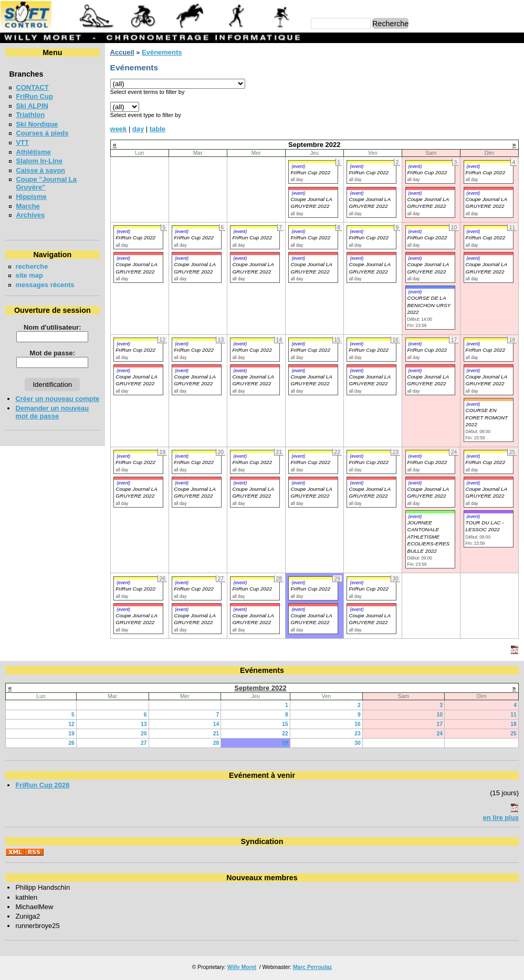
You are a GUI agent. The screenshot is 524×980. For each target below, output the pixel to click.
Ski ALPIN (32, 106)
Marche (28, 206)
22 (285, 734)
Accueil (122, 52)
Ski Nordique (37, 124)
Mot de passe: (53, 353)
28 (216, 743)
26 (71, 743)
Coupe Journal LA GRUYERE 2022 (136, 380)
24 (439, 734)
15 (285, 724)
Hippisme (31, 197)
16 (358, 724)
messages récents (45, 285)
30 (358, 743)
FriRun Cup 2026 (42, 785)
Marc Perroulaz (312, 967)
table (158, 129)
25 (513, 734)
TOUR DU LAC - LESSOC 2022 (485, 526)
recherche (32, 266)
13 (144, 724)
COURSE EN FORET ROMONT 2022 (487, 417)
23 (358, 734)
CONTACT (32, 87)
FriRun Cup (34, 96)
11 (513, 715)
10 (439, 715)
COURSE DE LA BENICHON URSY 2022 (429, 305)
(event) (298, 166)
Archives (30, 215)
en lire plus (501, 818)
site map (29, 275)
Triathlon (30, 115)
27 (144, 743)
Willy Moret (242, 967)
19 (71, 734)
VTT (22, 143)
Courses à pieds (42, 133)
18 (513, 724)
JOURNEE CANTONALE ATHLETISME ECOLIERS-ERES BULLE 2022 (429, 537)
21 (216, 734)
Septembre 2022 (260, 688)
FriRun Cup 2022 (310, 172)
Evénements (162, 52)
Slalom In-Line (39, 161)
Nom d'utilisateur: (53, 327)
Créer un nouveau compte (57, 399)
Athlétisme (33, 152)
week (119, 129)
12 (71, 724)
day (138, 129)
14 (216, 724)
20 (144, 734)
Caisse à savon (40, 170)
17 (439, 724)
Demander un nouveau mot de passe (52, 412)
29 (285, 743)
